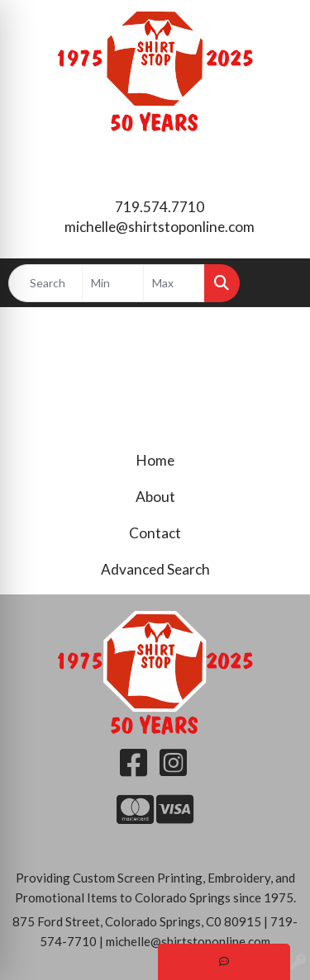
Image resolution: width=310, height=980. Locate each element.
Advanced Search (155, 569)
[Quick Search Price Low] (113, 283)
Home (155, 460)
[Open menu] (277, 283)
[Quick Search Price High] (174, 283)
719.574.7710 (160, 207)
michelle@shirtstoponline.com (160, 227)
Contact (155, 533)
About (155, 497)
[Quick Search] (45, 283)
